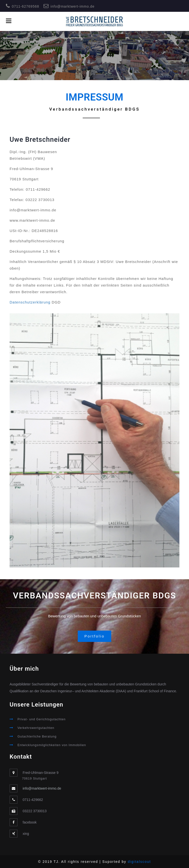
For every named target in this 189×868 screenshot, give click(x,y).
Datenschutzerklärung (30, 302)
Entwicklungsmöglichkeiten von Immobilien (52, 745)
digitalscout (139, 862)
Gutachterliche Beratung (37, 737)
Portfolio (94, 636)
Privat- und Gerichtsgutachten (42, 719)
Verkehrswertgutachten (36, 728)
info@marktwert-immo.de (72, 6)
